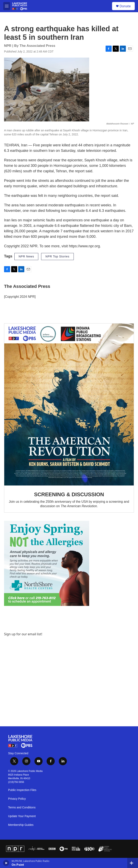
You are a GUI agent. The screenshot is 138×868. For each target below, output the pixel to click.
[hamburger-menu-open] (7, 6)
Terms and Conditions (22, 807)
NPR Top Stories (57, 256)
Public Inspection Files (22, 790)
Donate (125, 6)
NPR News (26, 256)
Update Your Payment (22, 816)
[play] (6, 863)
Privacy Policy (17, 799)
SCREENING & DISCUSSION (69, 494)
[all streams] (133, 863)
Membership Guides (21, 825)
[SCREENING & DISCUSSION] (69, 405)
